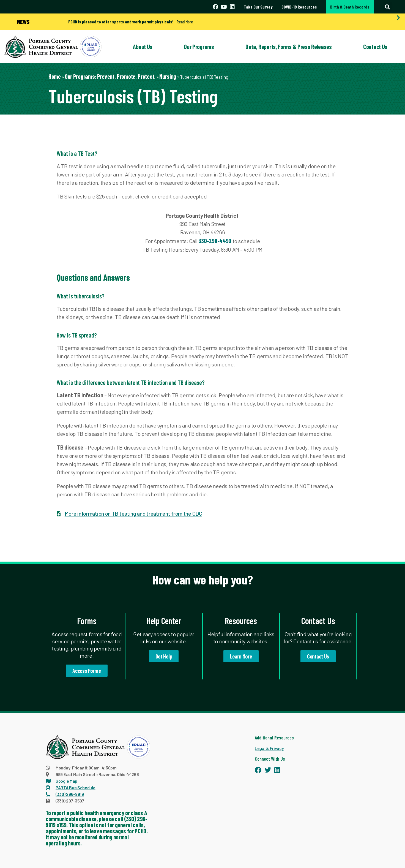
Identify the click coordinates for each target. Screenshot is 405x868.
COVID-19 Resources (299, 7)
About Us (143, 47)
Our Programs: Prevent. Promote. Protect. (110, 76)
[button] (387, 7)
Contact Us (375, 47)
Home (55, 76)
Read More (185, 22)
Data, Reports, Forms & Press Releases (289, 47)
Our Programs (199, 47)
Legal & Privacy (269, 748)
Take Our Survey (258, 7)
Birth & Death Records (350, 7)
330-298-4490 (215, 241)
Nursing (168, 76)
